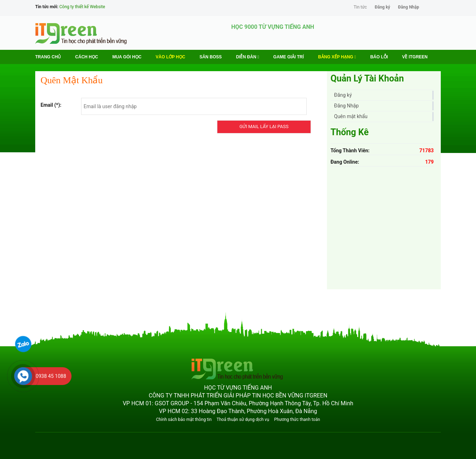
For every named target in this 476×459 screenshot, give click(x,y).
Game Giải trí (289, 57)
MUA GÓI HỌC (127, 57)
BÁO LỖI (379, 57)
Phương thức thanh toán (297, 420)
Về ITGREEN (415, 57)
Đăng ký (382, 7)
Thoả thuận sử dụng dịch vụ (243, 420)
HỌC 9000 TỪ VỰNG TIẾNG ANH (273, 27)
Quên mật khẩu (351, 116)
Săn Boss (211, 57)
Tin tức (360, 7)
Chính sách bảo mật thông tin (184, 420)
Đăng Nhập (409, 7)
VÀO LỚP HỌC (171, 57)
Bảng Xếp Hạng (337, 57)
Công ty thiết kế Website (82, 7)
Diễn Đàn (247, 57)
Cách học (86, 57)
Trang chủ (48, 57)
